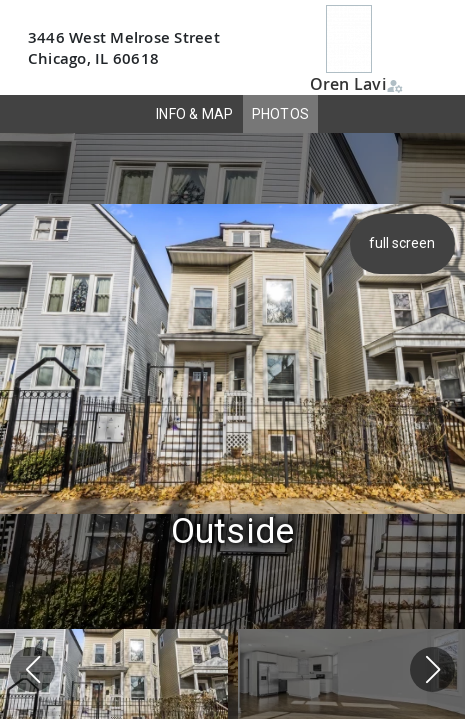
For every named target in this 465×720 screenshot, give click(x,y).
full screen (404, 243)
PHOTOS (281, 114)
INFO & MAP (195, 114)
